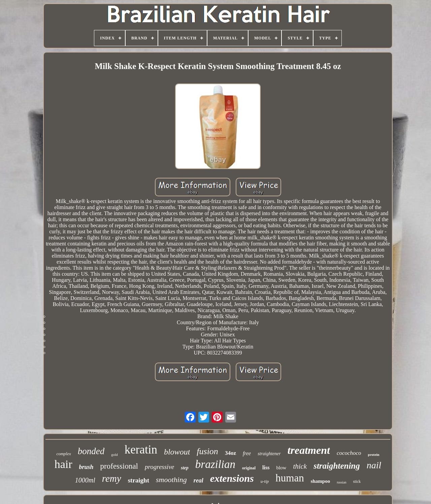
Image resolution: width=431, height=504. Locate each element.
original (249, 468)
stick (357, 481)
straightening (337, 466)
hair (63, 464)
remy (112, 478)
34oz (230, 453)
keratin (141, 450)
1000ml (85, 480)
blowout (177, 452)
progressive (159, 467)
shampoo (321, 481)
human (290, 478)
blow (281, 468)
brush (86, 467)
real (198, 480)
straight (139, 480)
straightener (269, 454)
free (247, 453)
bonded (91, 451)
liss (266, 467)
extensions (232, 478)
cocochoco (349, 453)
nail (374, 465)
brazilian (215, 464)
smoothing (171, 480)
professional (119, 466)
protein (374, 455)
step (185, 468)
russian (341, 482)
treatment (309, 450)
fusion (207, 451)
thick (300, 466)
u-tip (265, 481)
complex (63, 454)
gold (114, 455)
